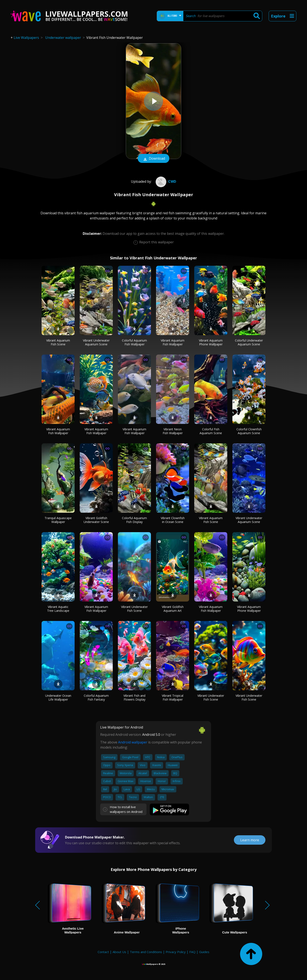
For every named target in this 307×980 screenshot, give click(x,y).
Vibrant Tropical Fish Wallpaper (173, 697)
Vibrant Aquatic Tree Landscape (58, 609)
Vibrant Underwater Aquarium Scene (96, 342)
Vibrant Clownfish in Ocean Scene (173, 520)
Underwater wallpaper (63, 38)
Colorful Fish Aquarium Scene (211, 431)
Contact (103, 952)
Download (153, 159)
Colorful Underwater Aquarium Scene (249, 342)
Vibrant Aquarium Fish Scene (58, 342)
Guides (204, 952)
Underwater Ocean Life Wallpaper (58, 697)
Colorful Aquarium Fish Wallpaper (134, 342)
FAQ (192, 952)
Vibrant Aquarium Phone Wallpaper (211, 342)
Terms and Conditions (146, 952)
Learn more (250, 840)
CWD (165, 181)
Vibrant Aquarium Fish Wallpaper (173, 342)
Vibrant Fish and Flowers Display (134, 697)
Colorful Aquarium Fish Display (134, 520)
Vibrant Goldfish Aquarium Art (173, 609)
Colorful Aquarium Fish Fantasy (96, 697)
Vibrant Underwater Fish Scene (134, 609)
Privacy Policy (176, 952)
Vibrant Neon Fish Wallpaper (173, 431)
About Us (119, 952)
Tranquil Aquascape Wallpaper (58, 520)
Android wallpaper (133, 742)
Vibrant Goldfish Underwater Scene (96, 520)
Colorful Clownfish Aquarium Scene (249, 431)
